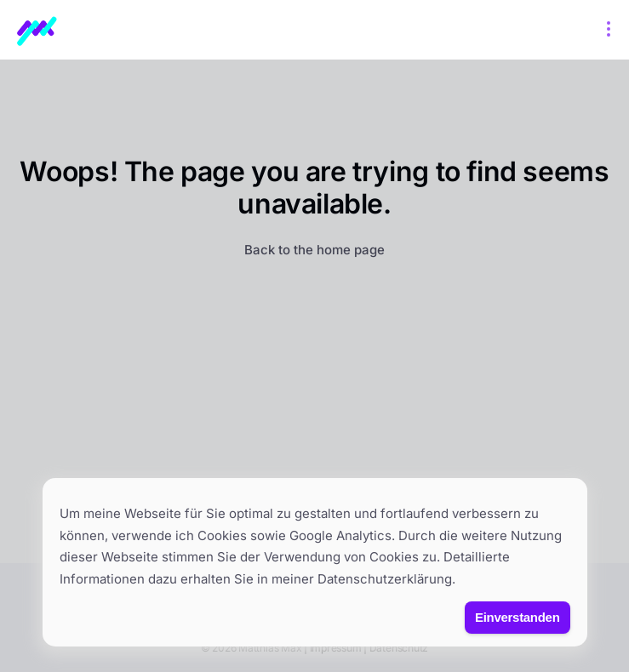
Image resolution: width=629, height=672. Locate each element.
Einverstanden (517, 617)
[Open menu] (609, 30)
